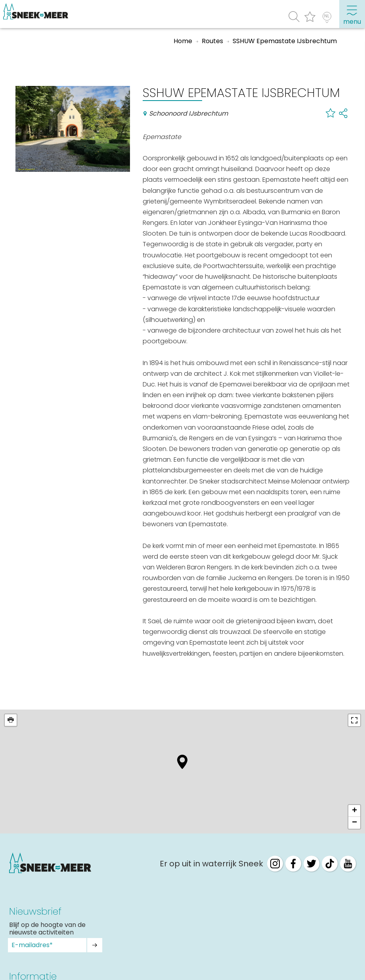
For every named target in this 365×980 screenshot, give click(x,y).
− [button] (354, 823)
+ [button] (354, 811)
